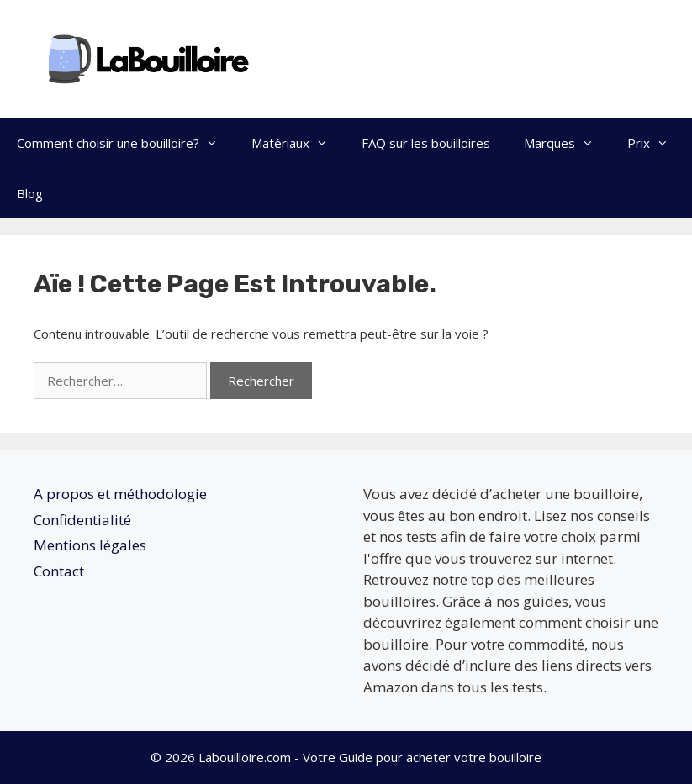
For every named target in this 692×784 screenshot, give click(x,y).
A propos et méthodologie (120, 494)
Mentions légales (90, 545)
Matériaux (298, 143)
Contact (59, 571)
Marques (567, 143)
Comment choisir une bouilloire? (126, 143)
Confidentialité (82, 520)
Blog (30, 193)
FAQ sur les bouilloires (426, 143)
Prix (656, 143)
